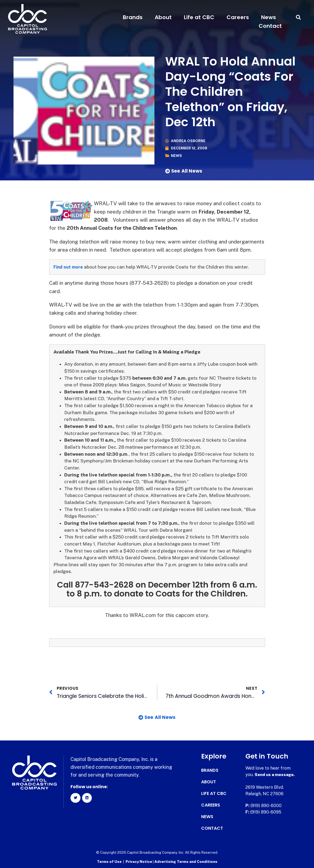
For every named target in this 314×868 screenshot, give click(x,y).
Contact (270, 26)
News (269, 17)
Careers (238, 17)
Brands (133, 17)
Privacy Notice (139, 861)
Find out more (69, 267)
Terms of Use (109, 861)
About (163, 17)
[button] (298, 17)
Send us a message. (276, 775)
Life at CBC (199, 17)
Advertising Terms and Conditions (186, 861)
